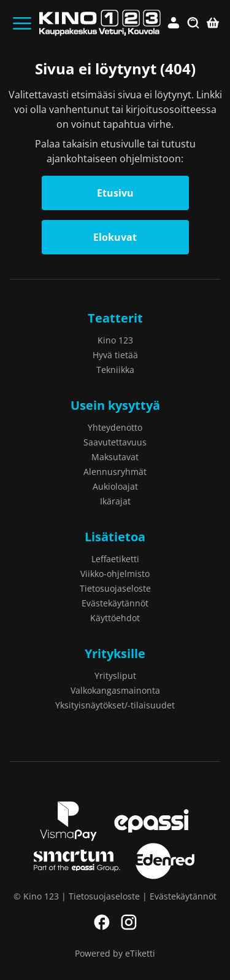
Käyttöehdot (115, 618)
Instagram (129, 922)
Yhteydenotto (115, 427)
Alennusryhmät (115, 472)
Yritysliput (115, 676)
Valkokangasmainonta (115, 690)
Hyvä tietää (115, 355)
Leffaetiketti (115, 559)
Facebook (102, 922)
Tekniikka (115, 370)
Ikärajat (115, 501)
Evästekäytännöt (115, 603)
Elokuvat (115, 237)
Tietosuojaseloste (115, 588)
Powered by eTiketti (115, 953)
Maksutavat (115, 457)
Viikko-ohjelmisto (115, 574)
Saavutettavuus (115, 442)
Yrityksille (115, 653)
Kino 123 (115, 340)
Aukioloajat (115, 486)
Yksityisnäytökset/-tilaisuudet (115, 705)
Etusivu (115, 193)
